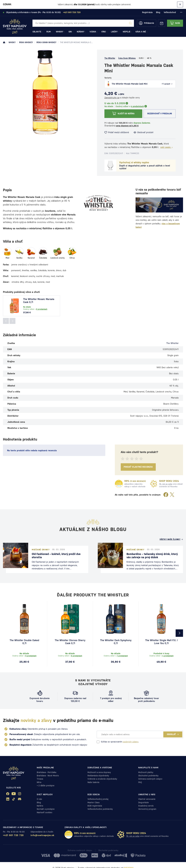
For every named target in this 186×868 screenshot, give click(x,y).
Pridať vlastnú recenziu (138, 467)
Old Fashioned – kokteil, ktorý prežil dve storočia (56, 556)
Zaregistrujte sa (112, 98)
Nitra (39, 782)
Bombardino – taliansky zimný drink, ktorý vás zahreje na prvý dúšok (152, 556)
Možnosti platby (146, 772)
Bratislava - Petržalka (46, 772)
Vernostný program (147, 809)
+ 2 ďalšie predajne (46, 786)
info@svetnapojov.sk (42, 835)
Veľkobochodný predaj (98, 799)
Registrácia (147, 12)
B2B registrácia (95, 806)
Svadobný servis (146, 806)
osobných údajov (131, 742)
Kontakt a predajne (46, 809)
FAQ (140, 782)
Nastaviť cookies (44, 812)
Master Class (94, 802)
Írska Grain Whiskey (127, 58)
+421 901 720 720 (13, 835)
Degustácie (144, 802)
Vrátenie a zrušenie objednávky (102, 779)
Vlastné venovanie (147, 799)
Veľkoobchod (170, 12)
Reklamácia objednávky (98, 776)
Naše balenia (93, 782)
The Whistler (110, 58)
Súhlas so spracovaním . (118, 742)
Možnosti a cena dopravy (99, 772)
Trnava (40, 779)
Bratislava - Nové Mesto (48, 776)
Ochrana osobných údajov (150, 779)
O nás (39, 799)
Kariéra (40, 806)
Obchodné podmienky (148, 776)
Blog (158, 12)
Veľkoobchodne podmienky (100, 809)
